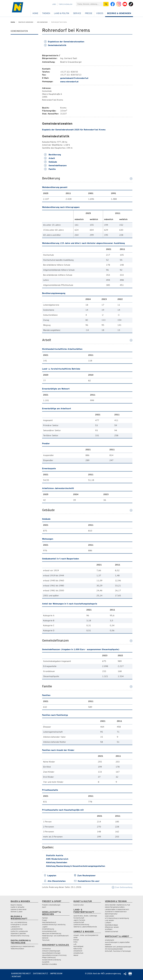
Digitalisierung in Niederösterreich (23, 946)
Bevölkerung (52, 155)
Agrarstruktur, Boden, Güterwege (85, 916)
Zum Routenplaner (86, 875)
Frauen (44, 920)
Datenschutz (41, 973)
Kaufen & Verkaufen (17, 907)
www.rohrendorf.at (69, 82)
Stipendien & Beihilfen (18, 933)
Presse (89, 13)
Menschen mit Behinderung (52, 933)
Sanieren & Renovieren (19, 909)
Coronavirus (46, 949)
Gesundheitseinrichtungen (51, 953)
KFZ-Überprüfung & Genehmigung (117, 918)
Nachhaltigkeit (78, 946)
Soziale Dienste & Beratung (51, 960)
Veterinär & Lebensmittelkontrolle (85, 927)
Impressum (56, 973)
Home (35, 13)
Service (77, 13)
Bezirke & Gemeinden (119, 13)
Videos (100, 13)
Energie (76, 940)
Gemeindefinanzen (55, 165)
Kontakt (17, 976)
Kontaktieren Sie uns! (89, 881)
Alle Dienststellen (57, 881)
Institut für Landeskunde (19, 931)
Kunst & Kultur (79, 905)
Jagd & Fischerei (79, 920)
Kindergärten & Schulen (19, 925)
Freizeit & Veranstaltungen (51, 905)
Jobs (54, 4)
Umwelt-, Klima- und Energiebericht (86, 935)
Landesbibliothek (17, 929)
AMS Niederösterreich (57, 859)
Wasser (76, 955)
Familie (50, 169)
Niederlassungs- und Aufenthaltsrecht (55, 936)
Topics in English (65, 4)
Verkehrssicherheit (111, 932)
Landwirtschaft (79, 922)
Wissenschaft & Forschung (20, 936)
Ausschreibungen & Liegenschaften (117, 942)
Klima (75, 942)
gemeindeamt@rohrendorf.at (74, 78)
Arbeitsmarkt (109, 940)
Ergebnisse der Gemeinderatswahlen (64, 42)
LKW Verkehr (109, 920)
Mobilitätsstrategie (111, 925)
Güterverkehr (110, 916)
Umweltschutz (78, 953)
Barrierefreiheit (21, 973)
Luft (75, 944)
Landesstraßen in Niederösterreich (117, 909)
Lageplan (52, 875)
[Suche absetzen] (106, 4)
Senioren (45, 938)
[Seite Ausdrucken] (130, 974)
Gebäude (51, 162)
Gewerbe (108, 944)
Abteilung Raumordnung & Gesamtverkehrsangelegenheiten (76, 866)
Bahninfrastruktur (111, 914)
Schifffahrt (109, 929)
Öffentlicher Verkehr (112, 927)
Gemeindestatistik (55, 45)
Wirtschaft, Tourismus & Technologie (118, 951)
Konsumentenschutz (49, 931)
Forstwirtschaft (79, 918)
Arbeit (49, 158)
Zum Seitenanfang (122, 887)
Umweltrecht (78, 951)
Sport (44, 907)
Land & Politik (62, 13)
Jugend (45, 927)
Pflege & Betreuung (49, 957)
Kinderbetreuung (48, 929)
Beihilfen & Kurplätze (49, 964)
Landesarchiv (15, 927)
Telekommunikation (17, 949)
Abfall (75, 937)
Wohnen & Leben (17, 912)
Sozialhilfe (46, 962)
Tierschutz (46, 940)
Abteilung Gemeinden (57, 862)
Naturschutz (78, 949)
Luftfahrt (108, 923)
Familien (45, 918)
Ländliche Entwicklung (81, 925)
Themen (46, 13)
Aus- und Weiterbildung (19, 922)
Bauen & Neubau (16, 905)
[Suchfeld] (90, 4)
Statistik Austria (55, 855)
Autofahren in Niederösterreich (116, 912)
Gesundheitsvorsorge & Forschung (54, 955)
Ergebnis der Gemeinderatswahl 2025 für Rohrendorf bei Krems (74, 130)
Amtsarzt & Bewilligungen (51, 951)
